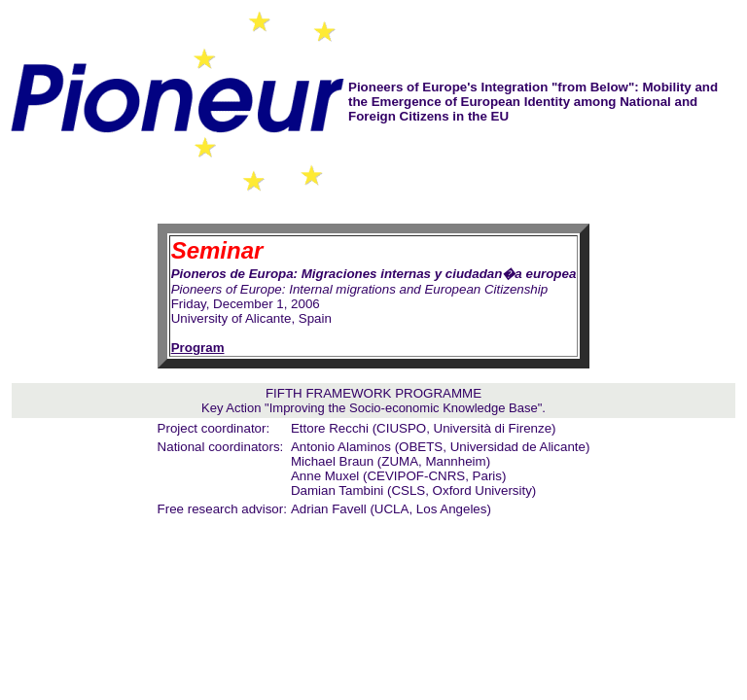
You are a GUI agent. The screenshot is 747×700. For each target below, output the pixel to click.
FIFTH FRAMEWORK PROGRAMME (373, 393)
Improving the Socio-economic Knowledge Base (404, 408)
